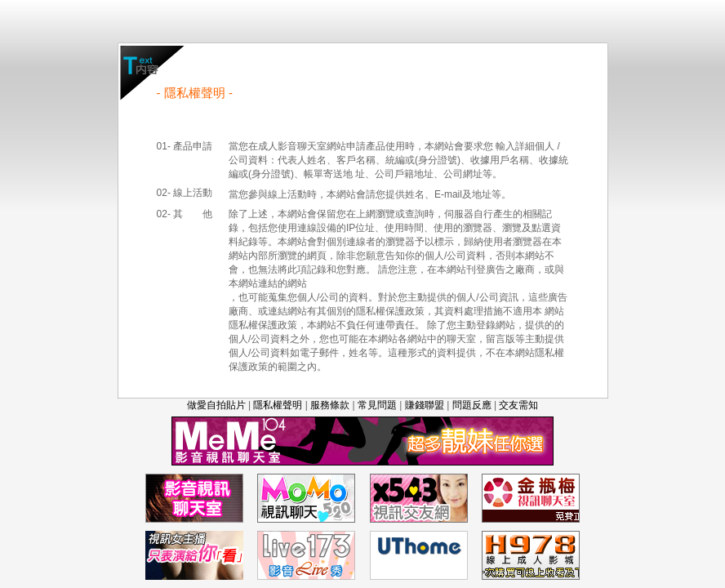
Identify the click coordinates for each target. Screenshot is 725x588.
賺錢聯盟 (425, 405)
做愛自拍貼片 (216, 405)
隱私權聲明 (278, 405)
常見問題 (377, 405)
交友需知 (518, 405)
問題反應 (472, 405)
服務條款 (330, 405)
